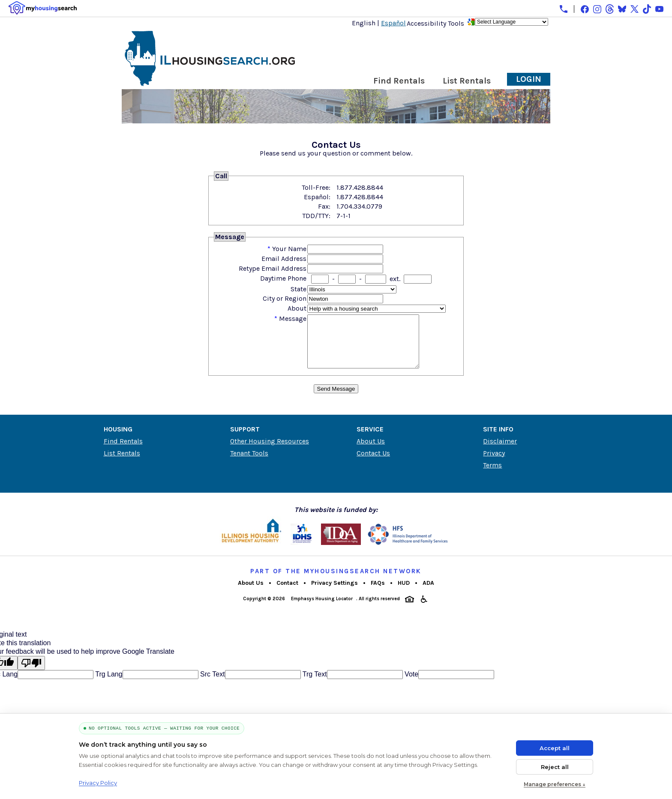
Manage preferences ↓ (555, 784)
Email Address (284, 259)
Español (393, 23)
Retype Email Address (273, 268)
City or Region (285, 298)
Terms (492, 475)
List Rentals (467, 81)
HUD (404, 593)
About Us (371, 451)
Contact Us (373, 463)
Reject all (555, 767)
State (298, 289)
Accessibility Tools (435, 23)
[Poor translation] (31, 673)
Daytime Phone (283, 278)
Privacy (494, 463)
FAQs (378, 593)
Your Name (289, 249)
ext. (395, 279)
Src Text (212, 684)
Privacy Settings (334, 593)
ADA (428, 593)
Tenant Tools (249, 463)
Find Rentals (399, 81)
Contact (287, 593)
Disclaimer (500, 451)
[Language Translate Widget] (511, 22)
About (297, 308)
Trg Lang (108, 684)
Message (293, 319)
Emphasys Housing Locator (322, 609)
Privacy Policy (98, 783)
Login (529, 79)
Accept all (555, 748)
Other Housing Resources (270, 451)
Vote (411, 684)
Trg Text (314, 684)
